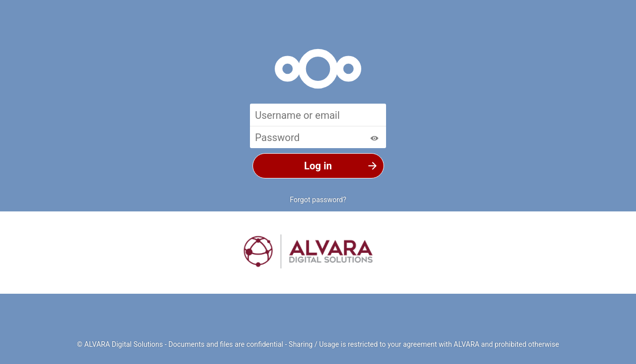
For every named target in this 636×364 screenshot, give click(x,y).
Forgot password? (318, 200)
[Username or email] (318, 115)
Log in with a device (318, 217)
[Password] (318, 137)
